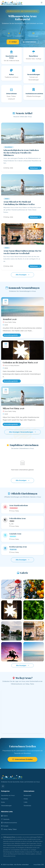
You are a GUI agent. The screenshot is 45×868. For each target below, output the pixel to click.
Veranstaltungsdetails (12, 335)
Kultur (3, 802)
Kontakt (5, 826)
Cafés (26, 802)
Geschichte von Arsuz (8, 795)
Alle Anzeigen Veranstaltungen (23, 432)
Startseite (5, 819)
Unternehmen (29, 42)
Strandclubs (27, 806)
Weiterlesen (35, 168)
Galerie (4, 816)
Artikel (13, 42)
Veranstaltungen (6, 806)
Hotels (26, 799)
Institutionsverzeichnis (9, 823)
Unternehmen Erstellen (22, 759)
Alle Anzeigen (22, 275)
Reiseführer (5, 799)
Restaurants (27, 795)
